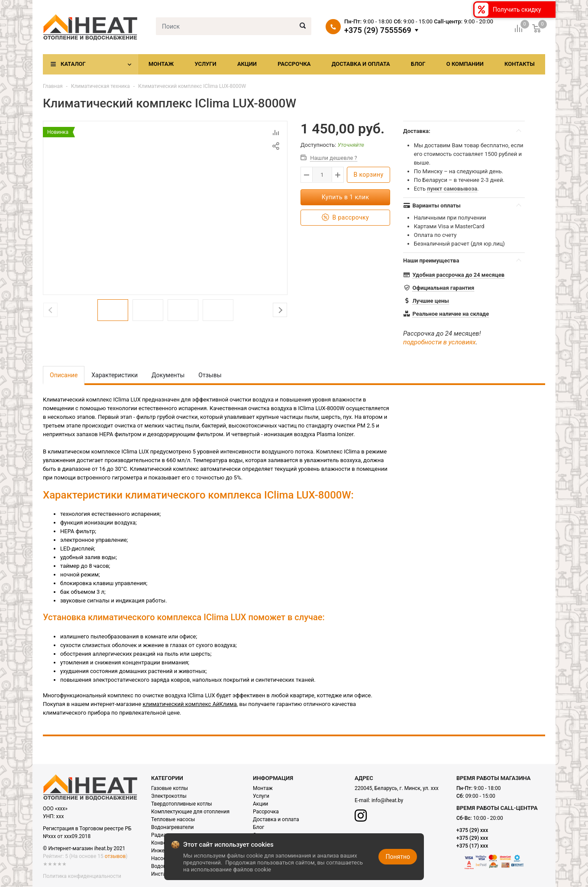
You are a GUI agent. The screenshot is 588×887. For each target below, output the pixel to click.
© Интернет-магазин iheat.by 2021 (84, 848)
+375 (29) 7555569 (378, 30)
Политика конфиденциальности (82, 876)
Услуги (205, 64)
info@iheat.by (387, 800)
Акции (247, 64)
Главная (53, 86)
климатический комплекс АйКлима (189, 704)
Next (280, 310)
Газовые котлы (170, 788)
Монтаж (161, 64)
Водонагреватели (172, 827)
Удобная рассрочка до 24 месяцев (458, 275)
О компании (465, 64)
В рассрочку (345, 218)
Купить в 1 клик (346, 197)
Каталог (73, 64)
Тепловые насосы (173, 819)
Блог (418, 64)
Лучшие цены (430, 301)
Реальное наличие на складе (451, 314)
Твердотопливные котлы (182, 804)
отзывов (115, 856)
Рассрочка (294, 64)
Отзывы (210, 375)
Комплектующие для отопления (190, 812)
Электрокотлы (169, 796)
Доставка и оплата (361, 64)
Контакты (520, 64)
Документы (168, 375)
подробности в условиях (439, 342)
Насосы (161, 858)
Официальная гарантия (443, 288)
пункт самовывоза (452, 189)
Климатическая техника (100, 86)
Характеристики (115, 375)
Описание (64, 375)
